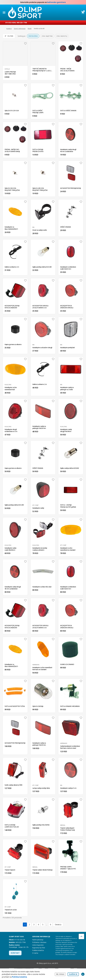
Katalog (9, 29)
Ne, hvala (60, 974)
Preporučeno (33, 36)
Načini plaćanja (38, 940)
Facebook (78, 2)
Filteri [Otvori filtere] (9, 36)
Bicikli (30, 29)
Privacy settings (83, 974)
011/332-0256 (11, 23)
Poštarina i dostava (39, 942)
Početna (3, 29)
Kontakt (15, 953)
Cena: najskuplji (62, 36)
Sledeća (58, 925)
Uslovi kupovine (38, 945)
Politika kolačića (38, 950)
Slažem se (73, 974)
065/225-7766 (22, 23)
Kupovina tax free (39, 948)
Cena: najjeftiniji (47, 36)
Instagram (83, 2)
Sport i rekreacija (20, 29)
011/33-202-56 (20, 940)
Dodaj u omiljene (25, 43)
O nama (35, 953)
